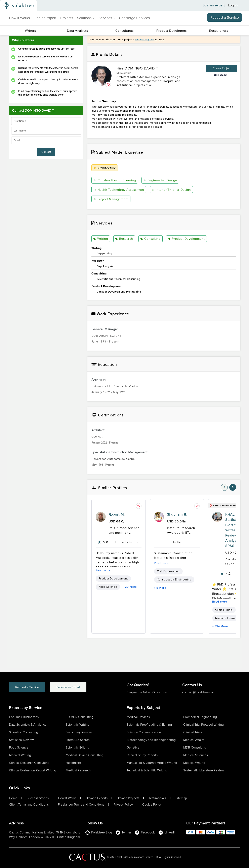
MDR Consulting (195, 747)
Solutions (86, 18)
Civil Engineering (168, 571)
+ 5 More (160, 588)
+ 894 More (220, 626)
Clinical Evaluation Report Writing (33, 770)
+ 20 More (130, 587)
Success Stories (38, 798)
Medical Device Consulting (85, 755)
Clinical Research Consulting (29, 763)
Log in (233, 5)
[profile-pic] (101, 517)
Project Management (111, 199)
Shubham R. (177, 514)
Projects (67, 18)
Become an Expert (80, 687)
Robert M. (117, 514)
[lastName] (46, 131)
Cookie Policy (152, 805)
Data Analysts (77, 31)
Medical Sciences (196, 755)
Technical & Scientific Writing (147, 770)
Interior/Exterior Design (171, 190)
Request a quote (144, 40)
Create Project (222, 68)
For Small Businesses (24, 717)
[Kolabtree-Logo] (18, 5)
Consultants (124, 31)
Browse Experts (97, 798)
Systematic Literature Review (204, 770)
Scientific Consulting (24, 732)
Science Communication (144, 732)
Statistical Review (21, 740)
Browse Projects (128, 798)
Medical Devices (138, 717)
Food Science (108, 587)
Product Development (185, 239)
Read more (103, 570)
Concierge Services (134, 18)
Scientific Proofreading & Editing (149, 725)
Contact (46, 152)
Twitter (123, 832)
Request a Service (225, 17)
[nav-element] (224, 487)
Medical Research (78, 770)
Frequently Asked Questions (147, 692)
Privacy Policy (123, 805)
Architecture (105, 168)
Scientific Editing (77, 747)
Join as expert (214, 5)
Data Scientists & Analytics (28, 725)
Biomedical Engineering (200, 717)
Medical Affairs (194, 740)
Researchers (219, 31)
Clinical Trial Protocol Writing (203, 725)
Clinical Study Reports (142, 755)
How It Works (19, 18)
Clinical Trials (224, 610)
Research (124, 239)
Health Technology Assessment (119, 190)
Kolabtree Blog (99, 832)
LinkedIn (168, 832)
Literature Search (78, 740)
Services (107, 18)
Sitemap (181, 798)
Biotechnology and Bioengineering (151, 740)
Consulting (150, 239)
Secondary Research (80, 732)
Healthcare (73, 763)
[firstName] (46, 121)
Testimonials (157, 798)
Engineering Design (160, 180)
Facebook (145, 832)
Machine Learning (227, 618)
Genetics (133, 747)
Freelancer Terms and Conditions (81, 805)
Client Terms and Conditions (29, 805)
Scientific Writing (78, 725)
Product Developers (172, 31)
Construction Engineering (115, 180)
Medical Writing (20, 755)
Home (13, 798)
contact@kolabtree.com (199, 692)
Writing (101, 239)
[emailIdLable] (46, 140)
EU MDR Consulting (80, 717)
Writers (30, 31)
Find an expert (45, 18)
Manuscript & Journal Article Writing (152, 763)
